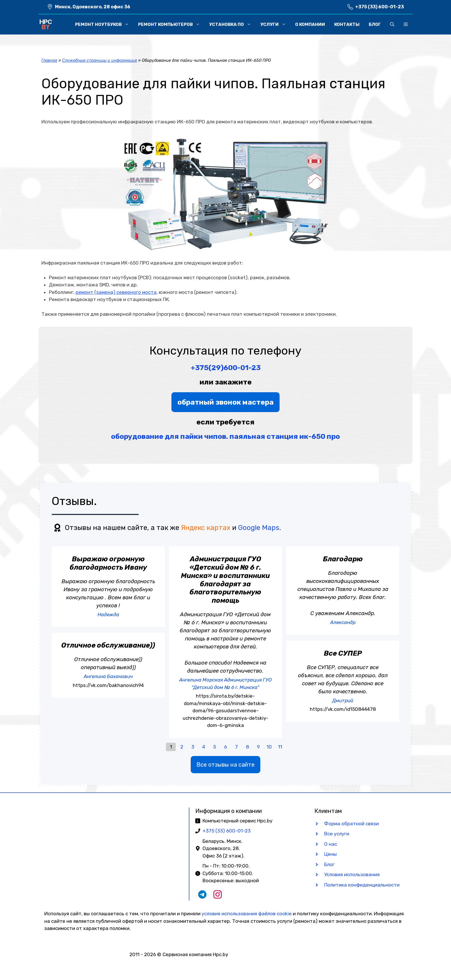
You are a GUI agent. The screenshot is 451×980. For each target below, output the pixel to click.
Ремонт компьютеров (171, 24)
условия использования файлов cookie (247, 914)
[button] (392, 24)
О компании (310, 24)
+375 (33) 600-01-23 (380, 7)
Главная (49, 60)
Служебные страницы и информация (100, 60)
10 (269, 747)
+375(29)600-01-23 (226, 368)
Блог (375, 24)
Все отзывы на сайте (225, 765)
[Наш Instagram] (218, 897)
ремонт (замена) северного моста (116, 292)
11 (280, 747)
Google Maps (259, 528)
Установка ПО (232, 24)
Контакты (347, 24)
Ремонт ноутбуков (104, 24)
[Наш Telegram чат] (202, 897)
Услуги (275, 24)
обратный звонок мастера (225, 402)
